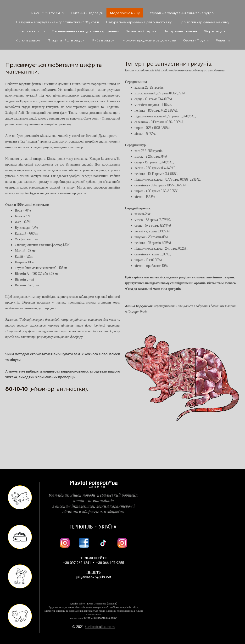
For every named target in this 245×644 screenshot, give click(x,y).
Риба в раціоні (104, 40)
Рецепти (223, 40)
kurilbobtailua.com (100, 627)
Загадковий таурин (141, 31)
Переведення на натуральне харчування (85, 31)
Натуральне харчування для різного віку (139, 22)
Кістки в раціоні (28, 40)
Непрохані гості (32, 31)
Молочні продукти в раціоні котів (149, 40)
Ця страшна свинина (180, 31)
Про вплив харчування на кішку (204, 22)
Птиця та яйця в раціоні (66, 40)
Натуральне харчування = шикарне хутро (180, 13)
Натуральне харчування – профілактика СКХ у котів (58, 22)
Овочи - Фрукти (196, 40)
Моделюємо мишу (125, 13)
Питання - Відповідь (87, 13)
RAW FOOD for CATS (48, 13)
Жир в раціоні (215, 31)
